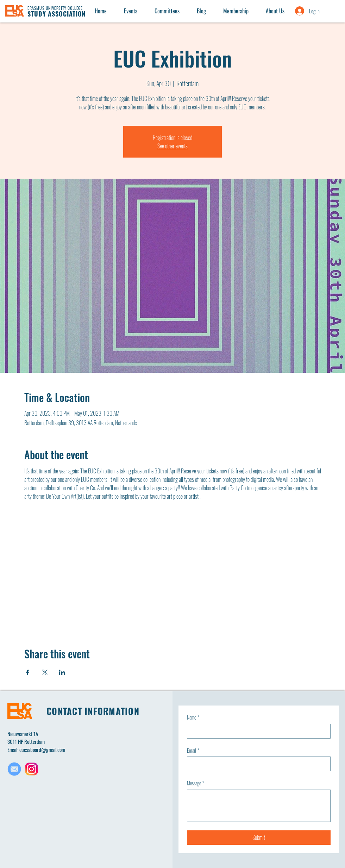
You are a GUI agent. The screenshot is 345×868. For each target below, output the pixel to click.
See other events (172, 146)
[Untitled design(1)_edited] (14, 769)
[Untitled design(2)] (32, 769)
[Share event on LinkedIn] (62, 672)
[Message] (259, 806)
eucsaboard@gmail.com (42, 749)
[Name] (257, 731)
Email (193, 751)
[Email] (257, 764)
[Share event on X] (45, 672)
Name (193, 717)
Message (196, 783)
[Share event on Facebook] (28, 672)
